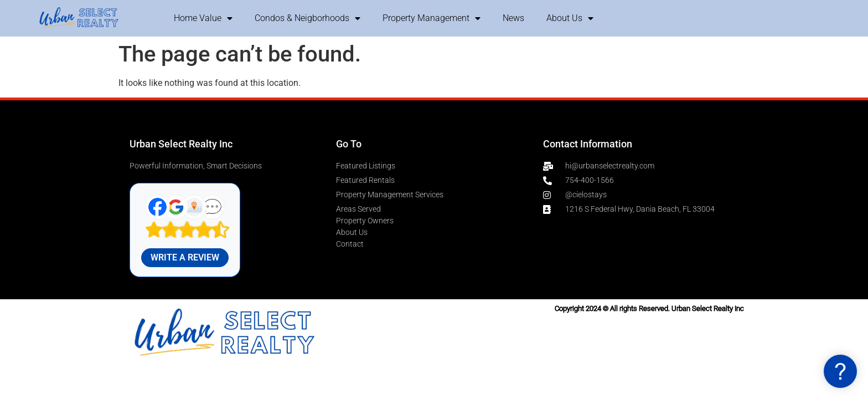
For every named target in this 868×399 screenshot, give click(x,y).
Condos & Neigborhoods (308, 18)
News (513, 18)
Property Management (432, 18)
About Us (570, 18)
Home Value (203, 18)
